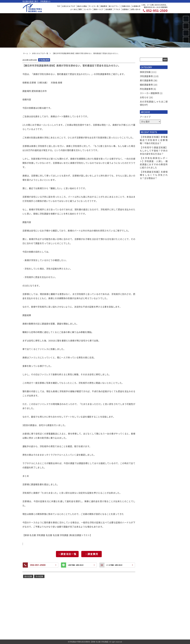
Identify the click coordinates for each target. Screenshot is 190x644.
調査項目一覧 (69, 554)
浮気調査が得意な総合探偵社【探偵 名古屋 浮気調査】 (89, 642)
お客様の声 (136, 6)
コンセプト (88, 9)
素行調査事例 (146, 80)
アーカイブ (145, 117)
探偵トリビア (99, 9)
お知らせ (144, 97)
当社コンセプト (121, 607)
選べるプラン (114, 6)
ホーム (26, 53)
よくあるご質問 (76, 9)
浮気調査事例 (146, 76)
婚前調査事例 (146, 85)
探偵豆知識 (145, 72)
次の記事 (39, 576)
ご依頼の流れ (125, 6)
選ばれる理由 (82, 6)
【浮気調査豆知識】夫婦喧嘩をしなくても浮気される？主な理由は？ (154, 175)
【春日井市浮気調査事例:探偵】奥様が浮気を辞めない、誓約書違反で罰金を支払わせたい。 (86, 53)
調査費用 (104, 6)
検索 (165, 59)
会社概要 (109, 9)
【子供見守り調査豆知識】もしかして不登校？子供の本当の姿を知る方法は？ (154, 151)
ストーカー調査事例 (150, 93)
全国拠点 (125, 9)
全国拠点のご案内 (122, 625)
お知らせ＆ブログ (69, 6)
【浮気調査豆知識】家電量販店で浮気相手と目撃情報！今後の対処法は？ (154, 140)
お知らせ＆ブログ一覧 (40, 53)
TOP (59, 6)
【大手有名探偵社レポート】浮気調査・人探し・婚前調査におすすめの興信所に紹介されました (154, 163)
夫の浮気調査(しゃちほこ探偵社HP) (154, 103)
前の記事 (28, 576)
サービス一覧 (94, 6)
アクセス (117, 9)
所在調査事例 (146, 89)
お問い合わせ (136, 9)
